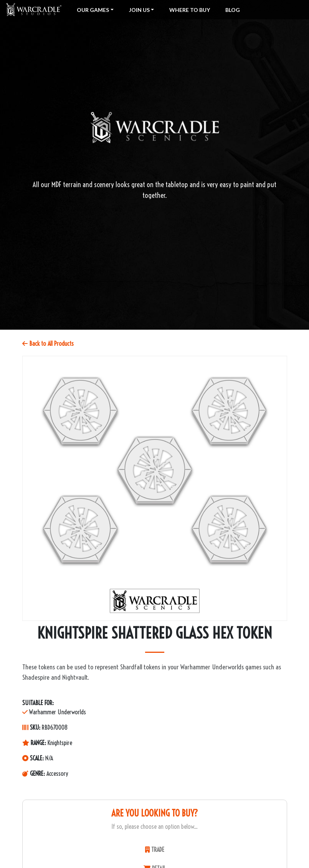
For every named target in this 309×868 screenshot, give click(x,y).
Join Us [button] (139, 10)
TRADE (155, 850)
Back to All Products (48, 344)
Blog (233, 10)
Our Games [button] (93, 10)
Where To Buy (190, 10)
